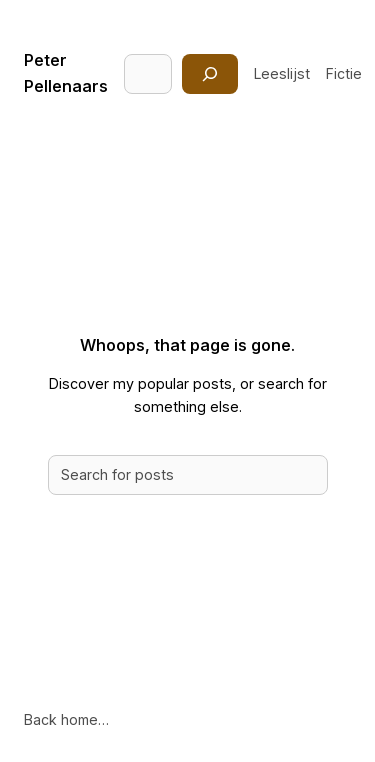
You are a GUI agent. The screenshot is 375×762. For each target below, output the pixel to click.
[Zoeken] (210, 74)
